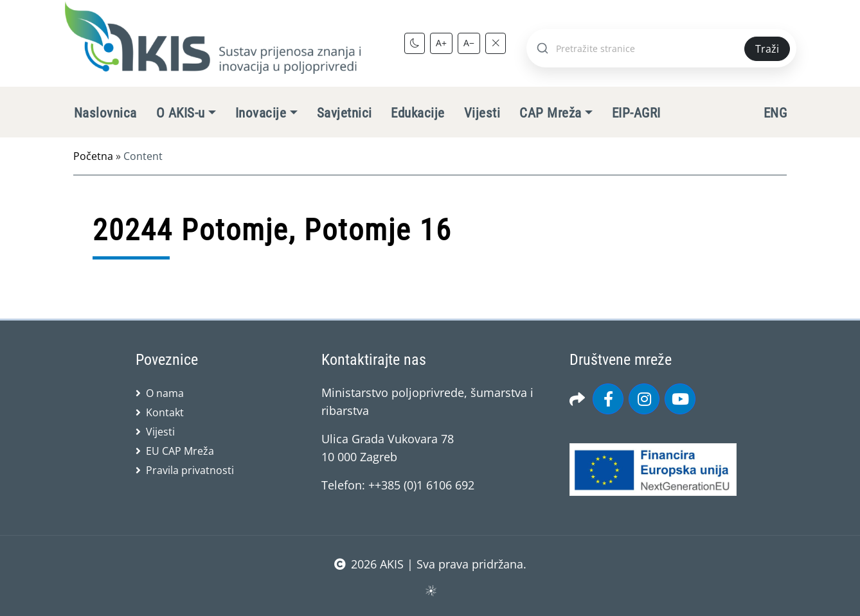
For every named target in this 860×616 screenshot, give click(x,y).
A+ (441, 43)
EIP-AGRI (636, 113)
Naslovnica (105, 113)
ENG (775, 113)
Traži (767, 49)
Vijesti (482, 113)
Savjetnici (345, 113)
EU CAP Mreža (180, 451)
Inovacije (261, 113)
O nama (165, 393)
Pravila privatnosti (190, 470)
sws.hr (430, 590)
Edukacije (417, 113)
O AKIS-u (181, 113)
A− (469, 43)
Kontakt (165, 412)
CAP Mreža (550, 113)
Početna (93, 156)
